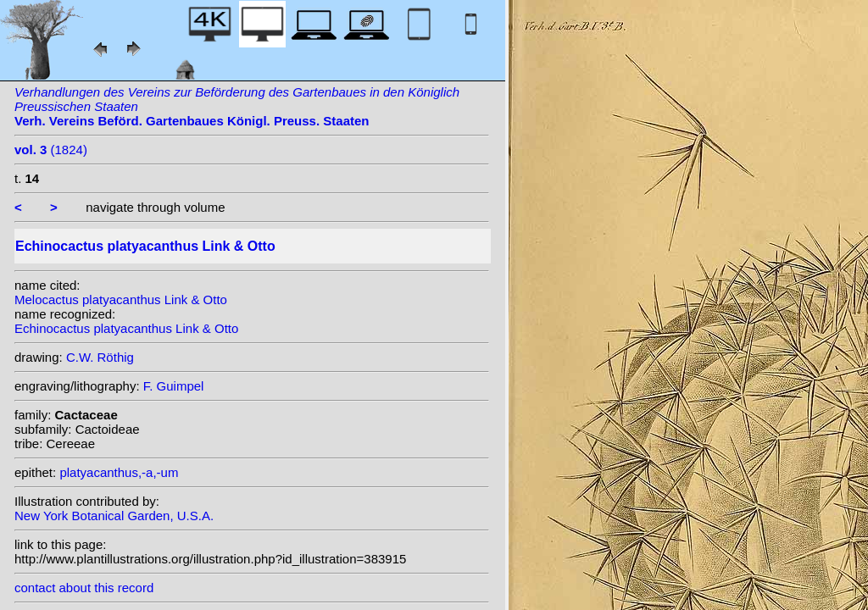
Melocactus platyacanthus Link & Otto (121, 299)
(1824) (51, 150)
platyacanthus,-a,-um (119, 472)
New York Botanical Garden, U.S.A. (114, 516)
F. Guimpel (174, 386)
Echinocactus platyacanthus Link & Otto (126, 328)
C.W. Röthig (100, 357)
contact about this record (84, 588)
